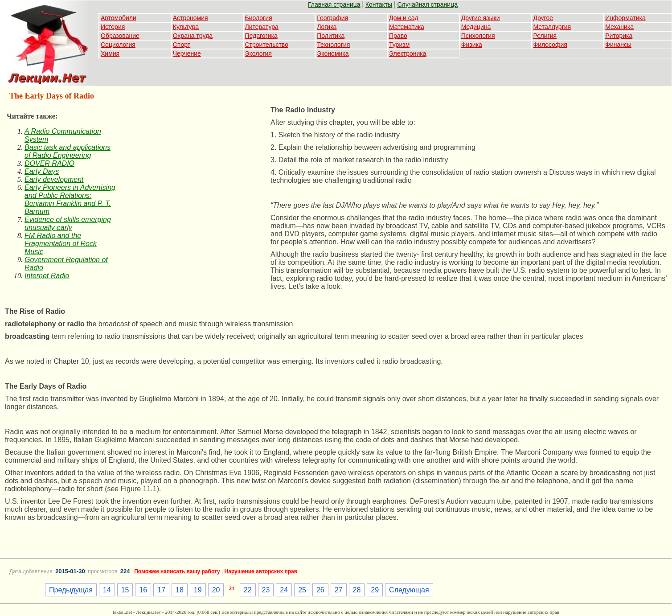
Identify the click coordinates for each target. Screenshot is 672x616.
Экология (258, 53)
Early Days (42, 171)
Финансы (618, 45)
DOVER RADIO (49, 163)
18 (180, 590)
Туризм (399, 45)
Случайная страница (427, 4)
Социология (118, 45)
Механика (619, 27)
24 (284, 590)
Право (398, 36)
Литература (262, 27)
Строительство (267, 45)
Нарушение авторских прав (261, 571)
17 (161, 590)
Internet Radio (47, 276)
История (113, 27)
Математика (407, 27)
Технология (333, 45)
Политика (331, 36)
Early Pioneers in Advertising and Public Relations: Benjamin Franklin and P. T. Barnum (70, 199)
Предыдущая (71, 590)
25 (302, 590)
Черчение (187, 53)
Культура (186, 27)
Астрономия (191, 18)
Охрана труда (193, 36)
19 (198, 590)
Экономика (333, 53)
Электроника (408, 53)
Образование (120, 36)
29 (375, 590)
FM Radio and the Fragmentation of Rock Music (61, 244)
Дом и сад (404, 18)
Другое (543, 18)
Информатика (625, 18)
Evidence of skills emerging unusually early (68, 224)
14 (107, 590)
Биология (259, 18)
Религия (545, 36)
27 (339, 590)
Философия (550, 45)
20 (216, 590)
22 (248, 590)
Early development (54, 179)
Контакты (379, 4)
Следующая (409, 590)
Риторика (619, 36)
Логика (327, 27)
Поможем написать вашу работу (177, 571)
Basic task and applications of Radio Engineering (68, 151)
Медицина (476, 27)
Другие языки (481, 18)
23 (266, 590)
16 (143, 590)
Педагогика (261, 36)
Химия (110, 53)
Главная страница (334, 4)
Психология (478, 36)
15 (125, 590)
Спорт (182, 45)
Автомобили (119, 18)
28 (357, 590)
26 (320, 590)
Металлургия (552, 27)
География (332, 18)
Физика (472, 45)
